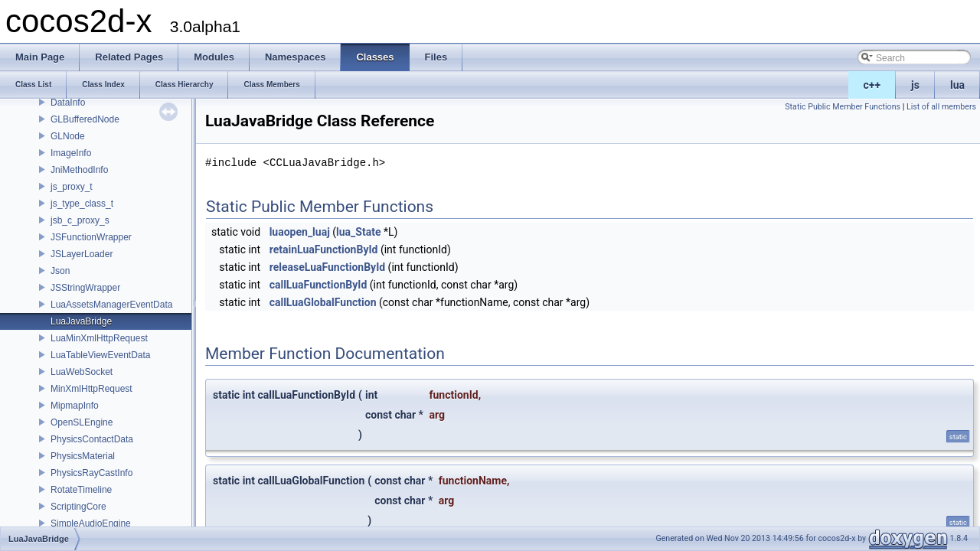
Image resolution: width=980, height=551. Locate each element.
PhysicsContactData (92, 439)
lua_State (358, 232)
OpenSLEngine (82, 422)
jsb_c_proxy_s (80, 220)
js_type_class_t (82, 204)
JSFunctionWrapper (91, 237)
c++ (872, 85)
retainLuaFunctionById (324, 249)
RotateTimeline (81, 490)
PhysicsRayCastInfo (91, 473)
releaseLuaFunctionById (327, 267)
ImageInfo (71, 153)
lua (957, 85)
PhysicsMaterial (83, 456)
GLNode (68, 136)
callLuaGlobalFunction (323, 302)
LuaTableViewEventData (101, 355)
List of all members (941, 107)
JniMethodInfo (79, 170)
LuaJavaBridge (81, 321)
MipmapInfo (75, 406)
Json (60, 271)
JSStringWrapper (85, 288)
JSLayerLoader (82, 254)
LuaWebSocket (82, 372)
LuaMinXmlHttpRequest (99, 338)
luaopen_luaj (300, 232)
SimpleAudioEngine (91, 523)
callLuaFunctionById (318, 285)
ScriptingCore (78, 507)
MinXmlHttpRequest (91, 389)
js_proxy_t (72, 187)
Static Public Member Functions (843, 107)
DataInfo (68, 103)
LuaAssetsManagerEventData (111, 305)
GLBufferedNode (85, 119)
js (915, 85)
